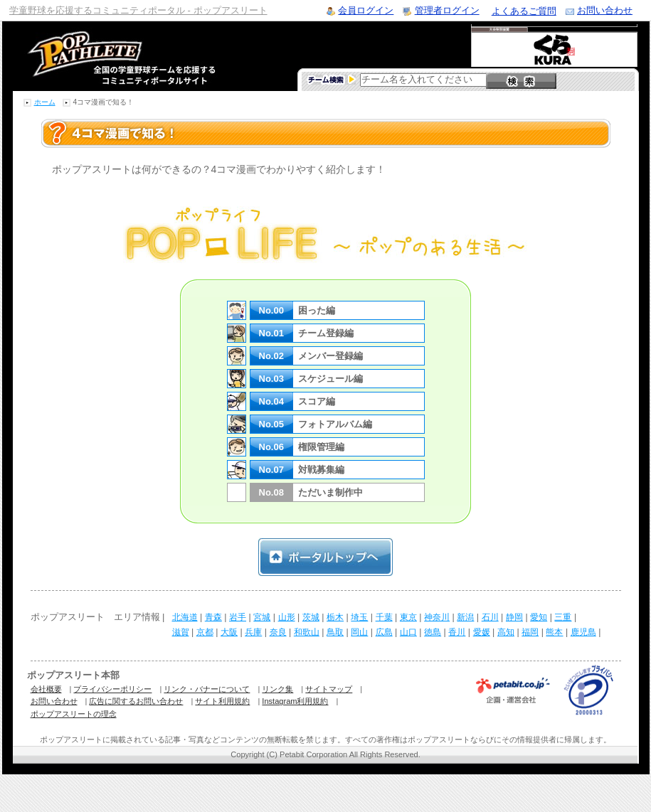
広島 (384, 632)
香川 (457, 632)
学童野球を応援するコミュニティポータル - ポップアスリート (138, 10)
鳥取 (335, 632)
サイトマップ (329, 689)
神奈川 (437, 617)
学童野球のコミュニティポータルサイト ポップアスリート (105, 56)
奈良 (278, 632)
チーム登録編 (326, 333)
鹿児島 (583, 632)
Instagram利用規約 (295, 701)
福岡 (530, 632)
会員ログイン (366, 10)
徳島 (433, 632)
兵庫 (253, 632)
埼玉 (359, 617)
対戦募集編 (321, 470)
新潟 (465, 617)
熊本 (554, 632)
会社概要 (46, 689)
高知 (506, 632)
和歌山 (307, 632)
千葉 (384, 617)
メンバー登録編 (330, 356)
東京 (408, 617)
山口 (408, 632)
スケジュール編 (330, 379)
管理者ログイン (447, 10)
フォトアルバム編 (335, 424)
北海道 (185, 617)
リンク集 (277, 689)
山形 (287, 617)
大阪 (229, 632)
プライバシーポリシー (112, 689)
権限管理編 (321, 447)
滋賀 (181, 632)
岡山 (359, 632)
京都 (205, 632)
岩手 (238, 617)
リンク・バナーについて (207, 689)
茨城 (311, 617)
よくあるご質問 (524, 11)
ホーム (45, 102)
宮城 (262, 617)
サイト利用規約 (222, 701)
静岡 (514, 617)
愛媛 (482, 632)
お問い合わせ (605, 10)
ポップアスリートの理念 (74, 714)
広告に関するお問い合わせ (136, 701)
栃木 (335, 617)
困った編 (317, 310)
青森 (213, 617)
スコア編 (317, 401)
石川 (490, 617)
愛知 (539, 617)
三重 (563, 617)
